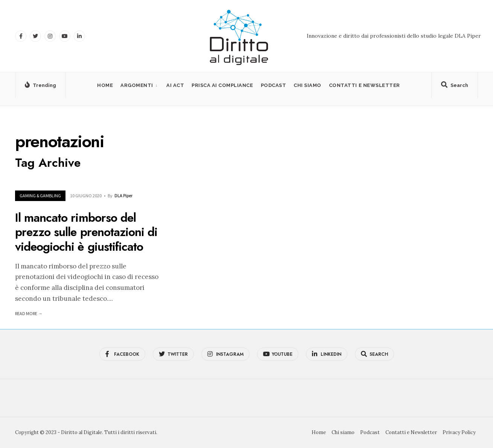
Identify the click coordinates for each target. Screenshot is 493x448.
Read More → (29, 313)
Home (105, 85)
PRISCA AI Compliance (222, 85)
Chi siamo (307, 85)
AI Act (175, 85)
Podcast (274, 85)
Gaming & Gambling (40, 196)
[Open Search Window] (455, 87)
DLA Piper (123, 196)
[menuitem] (140, 85)
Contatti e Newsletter (364, 85)
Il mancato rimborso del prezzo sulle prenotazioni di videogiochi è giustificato (86, 232)
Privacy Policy (459, 432)
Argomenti (137, 85)
